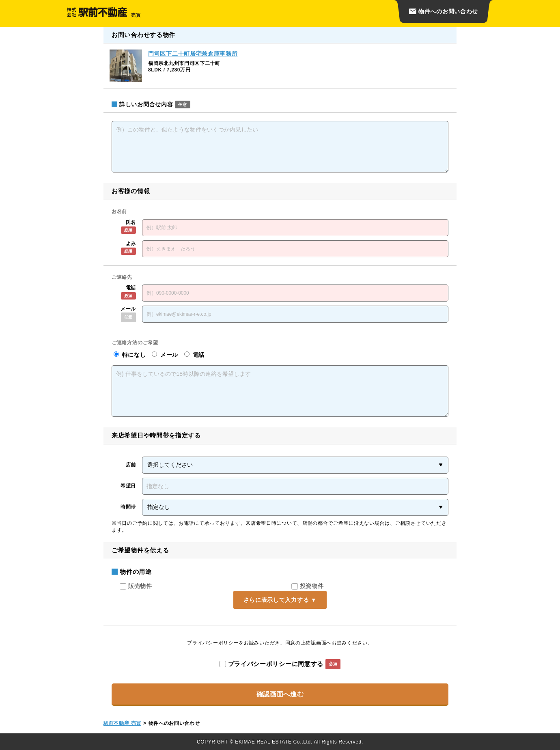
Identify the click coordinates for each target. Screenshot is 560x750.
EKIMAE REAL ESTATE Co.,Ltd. (274, 742)
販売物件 (136, 586)
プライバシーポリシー (213, 643)
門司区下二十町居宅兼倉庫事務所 (193, 54)
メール (165, 355)
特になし (130, 355)
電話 (194, 355)
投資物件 (308, 586)
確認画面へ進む (280, 694)
